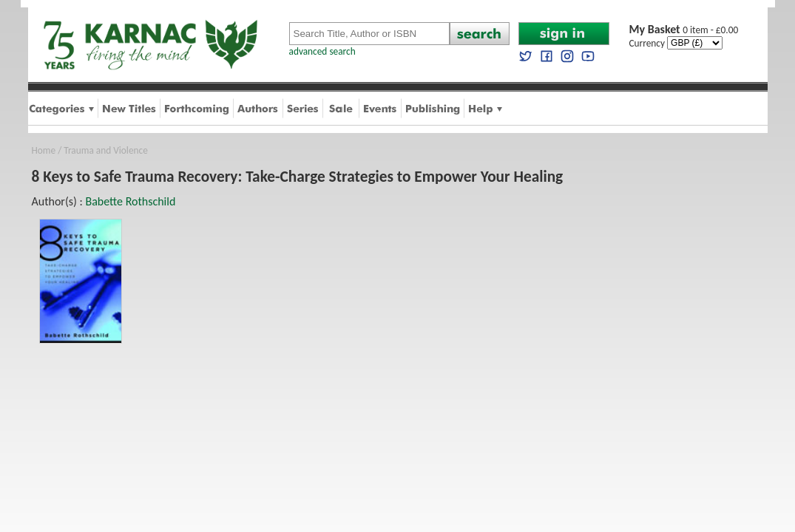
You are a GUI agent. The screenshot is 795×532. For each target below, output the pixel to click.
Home (44, 150)
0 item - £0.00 (684, 30)
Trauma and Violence (105, 150)
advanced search (322, 51)
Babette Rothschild (130, 201)
